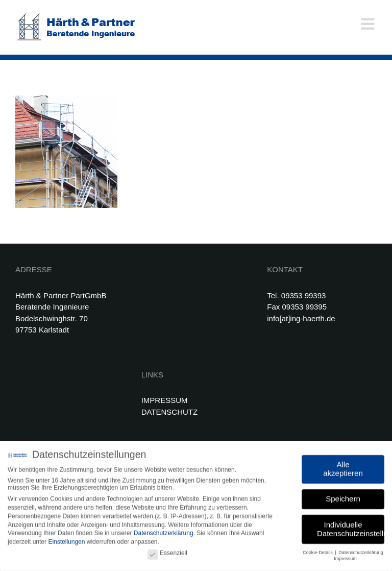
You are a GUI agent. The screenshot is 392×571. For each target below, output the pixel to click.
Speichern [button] (343, 497)
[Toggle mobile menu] (369, 24)
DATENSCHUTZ (170, 412)
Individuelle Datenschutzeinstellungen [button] (351, 527)
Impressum (345, 557)
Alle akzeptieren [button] (343, 467)
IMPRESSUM (165, 400)
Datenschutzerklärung (164, 532)
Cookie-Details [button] (318, 551)
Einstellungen (66, 540)
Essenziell (167, 552)
